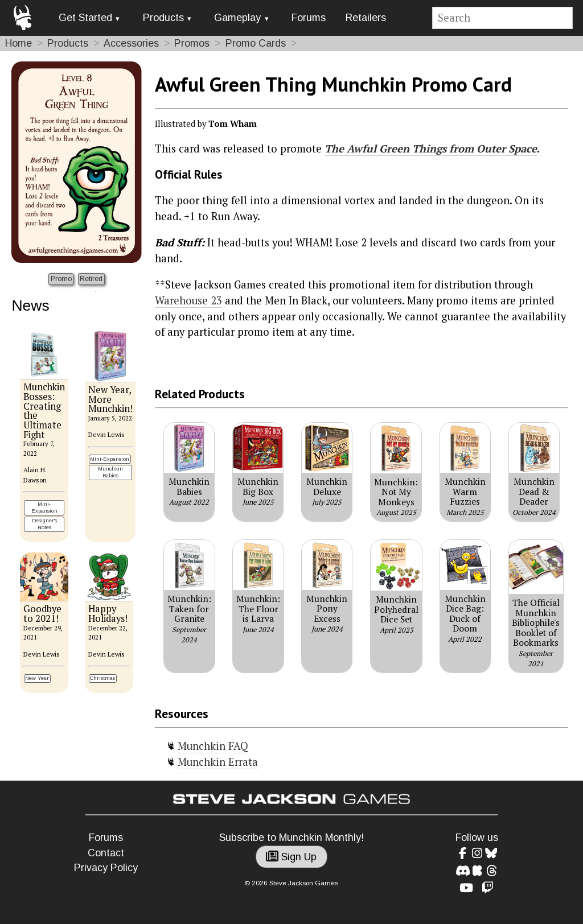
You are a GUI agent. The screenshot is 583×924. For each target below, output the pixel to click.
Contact (106, 853)
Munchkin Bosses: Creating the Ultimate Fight (44, 411)
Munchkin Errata (218, 762)
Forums (309, 18)
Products (163, 18)
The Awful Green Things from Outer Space (431, 148)
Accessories (131, 43)
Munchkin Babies (110, 472)
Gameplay (237, 18)
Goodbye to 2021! (42, 614)
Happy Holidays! (108, 614)
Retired (91, 279)
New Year (37, 678)
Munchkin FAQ (213, 746)
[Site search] (503, 18)
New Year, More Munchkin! (110, 399)
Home (19, 43)
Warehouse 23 (188, 300)
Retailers (366, 18)
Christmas (102, 678)
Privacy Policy (106, 868)
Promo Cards (256, 43)
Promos (192, 43)
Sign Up (291, 857)
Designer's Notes (44, 524)
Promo (61, 279)
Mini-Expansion (44, 507)
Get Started (85, 18)
